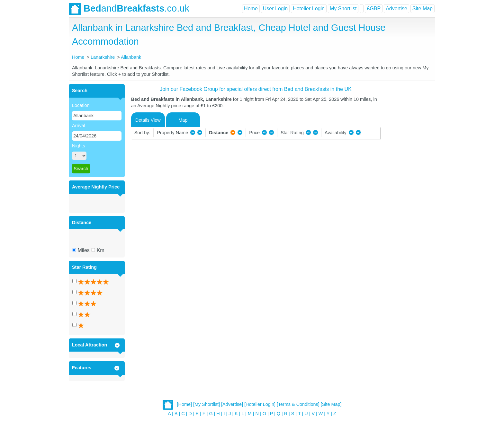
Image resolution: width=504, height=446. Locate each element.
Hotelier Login (309, 9)
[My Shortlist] (207, 404)
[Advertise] (232, 404)
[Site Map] (331, 404)
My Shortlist (343, 9)
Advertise (396, 9)
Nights (79, 146)
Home (251, 9)
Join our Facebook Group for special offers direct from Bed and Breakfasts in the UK (256, 89)
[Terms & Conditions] (298, 404)
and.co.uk (129, 9)
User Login (275, 9)
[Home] (184, 404)
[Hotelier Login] (260, 404)
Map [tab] (183, 120)
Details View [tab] (148, 120)
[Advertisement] (407, 180)
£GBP (374, 9)
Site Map (423, 9)
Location (81, 105)
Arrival (79, 126)
